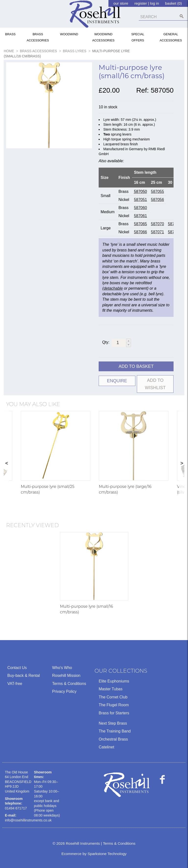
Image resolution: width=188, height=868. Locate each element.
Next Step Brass (113, 723)
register (141, 3)
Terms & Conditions (69, 684)
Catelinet (106, 747)
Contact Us (17, 668)
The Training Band (115, 731)
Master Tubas (111, 689)
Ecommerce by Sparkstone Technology (94, 854)
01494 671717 (16, 808)
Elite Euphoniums (114, 681)
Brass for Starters (114, 713)
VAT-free (15, 684)
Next (182, 464)
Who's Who (62, 668)
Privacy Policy (64, 691)
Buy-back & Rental (24, 676)
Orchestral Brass (113, 739)
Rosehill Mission (66, 676)
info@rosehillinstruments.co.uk (28, 820)
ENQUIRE (117, 381)
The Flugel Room (114, 705)
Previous (6, 464)
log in (155, 3)
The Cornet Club (113, 697)
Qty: (106, 342)
